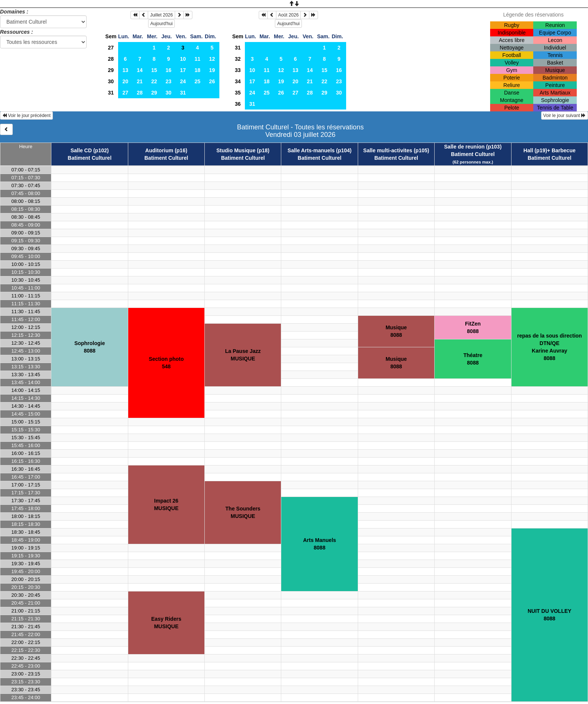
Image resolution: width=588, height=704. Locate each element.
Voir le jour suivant (565, 116)
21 (140, 81)
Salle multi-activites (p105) (396, 150)
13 (125, 70)
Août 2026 (289, 15)
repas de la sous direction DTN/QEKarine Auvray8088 (550, 347)
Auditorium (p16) (166, 150)
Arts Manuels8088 (319, 544)
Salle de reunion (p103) (473, 147)
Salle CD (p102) (90, 150)
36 (238, 104)
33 (238, 70)
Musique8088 (396, 331)
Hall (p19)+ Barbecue (550, 150)
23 (169, 81)
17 (183, 70)
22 (154, 81)
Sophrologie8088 (90, 347)
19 (212, 70)
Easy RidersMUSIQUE (166, 623)
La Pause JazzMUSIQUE (243, 355)
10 (183, 59)
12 (212, 59)
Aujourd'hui (162, 24)
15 (154, 70)
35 (238, 93)
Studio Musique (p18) (243, 150)
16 (169, 70)
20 (125, 81)
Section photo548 (166, 363)
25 (198, 81)
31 (111, 93)
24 (183, 81)
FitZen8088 (473, 327)
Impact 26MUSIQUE (166, 504)
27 (111, 48)
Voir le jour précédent (26, 116)
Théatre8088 (473, 359)
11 (198, 59)
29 (111, 70)
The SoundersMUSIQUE (243, 512)
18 (198, 70)
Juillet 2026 (161, 15)
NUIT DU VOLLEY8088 (550, 615)
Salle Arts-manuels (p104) (320, 150)
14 (140, 70)
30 (111, 81)
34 (238, 81)
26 (212, 81)
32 (238, 59)
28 (111, 59)
